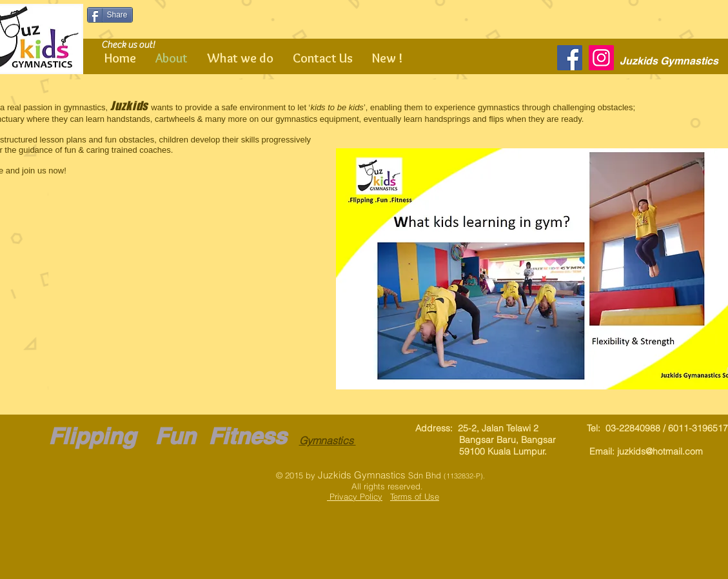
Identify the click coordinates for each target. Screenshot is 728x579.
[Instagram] (601, 58)
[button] (154, 308)
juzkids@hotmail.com (660, 451)
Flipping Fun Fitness (167, 436)
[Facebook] (570, 58)
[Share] (110, 15)
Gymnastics (328, 440)
